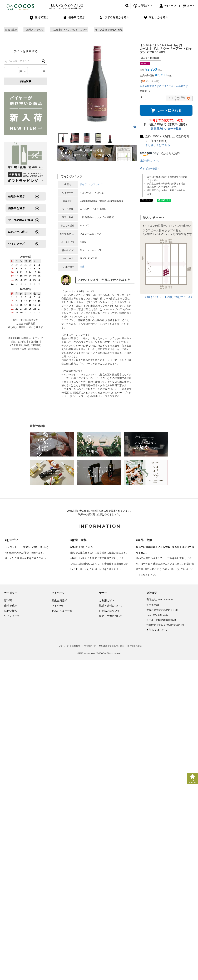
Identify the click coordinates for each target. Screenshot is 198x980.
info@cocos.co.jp (166, 620)
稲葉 (82, 267)
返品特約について (149, 161)
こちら (89, 547)
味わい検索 (11, 611)
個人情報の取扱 (135, 646)
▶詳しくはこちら (157, 630)
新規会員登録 (59, 600)
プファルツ (97, 184)
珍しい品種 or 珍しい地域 (109, 30)
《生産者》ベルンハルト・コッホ (69, 30)
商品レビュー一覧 (62, 611)
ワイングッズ (12, 616)
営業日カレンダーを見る (166, 129)
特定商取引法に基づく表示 (112, 646)
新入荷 (8, 600)
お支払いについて (109, 611)
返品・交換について (111, 616)
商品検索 (26, 81)
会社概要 (76, 646)
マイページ (168, 6)
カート (189, 6)
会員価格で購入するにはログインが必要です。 (165, 86)
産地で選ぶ (11, 30)
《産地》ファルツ (34, 30)
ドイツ (83, 184)
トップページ (62, 646)
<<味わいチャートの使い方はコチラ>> (169, 297)
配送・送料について (111, 606)
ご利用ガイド (143, 6)
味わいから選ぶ (156, 17)
